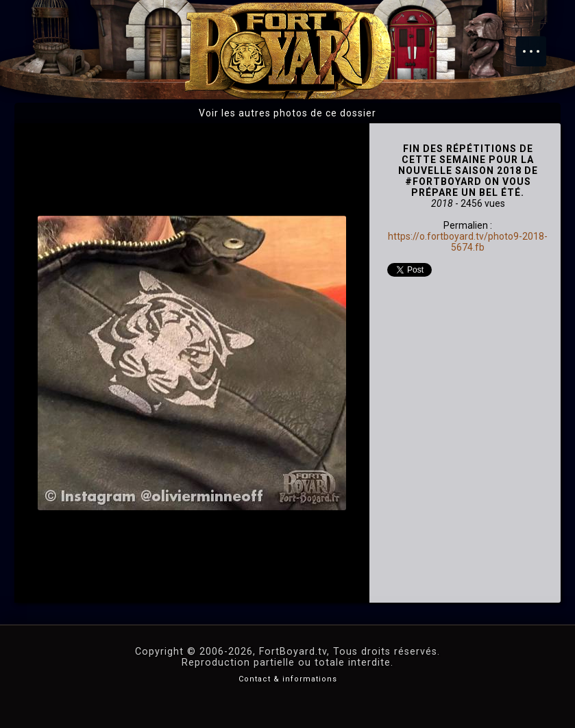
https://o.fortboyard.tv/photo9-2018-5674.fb (468, 242)
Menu (538, 45)
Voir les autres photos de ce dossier (287, 113)
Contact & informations (288, 679)
